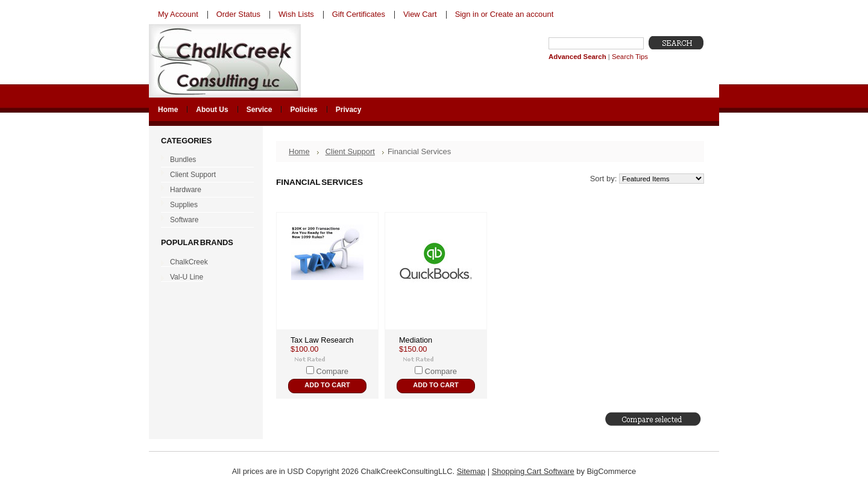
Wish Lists (296, 14)
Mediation (416, 340)
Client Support (205, 175)
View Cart (420, 14)
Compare (332, 371)
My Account (178, 14)
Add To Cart (327, 385)
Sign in (467, 14)
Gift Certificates (359, 14)
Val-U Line (187, 277)
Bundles (205, 160)
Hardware (205, 190)
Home (299, 151)
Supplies (205, 205)
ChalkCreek (189, 262)
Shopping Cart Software (533, 471)
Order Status (238, 14)
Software (205, 220)
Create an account (522, 14)
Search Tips (630, 57)
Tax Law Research (322, 340)
